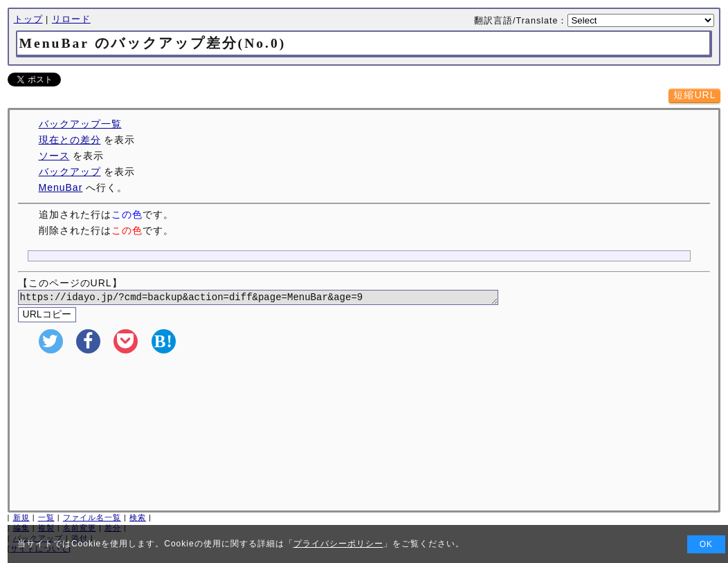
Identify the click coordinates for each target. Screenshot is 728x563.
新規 (21, 519)
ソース (54, 156)
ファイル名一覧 (92, 519)
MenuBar (61, 187)
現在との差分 (70, 140)
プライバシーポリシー (338, 544)
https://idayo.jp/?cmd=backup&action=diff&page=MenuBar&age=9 (275, 298)
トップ (28, 19)
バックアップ (70, 172)
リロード (71, 19)
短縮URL (694, 95)
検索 (138, 519)
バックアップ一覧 (80, 124)
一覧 (46, 519)
